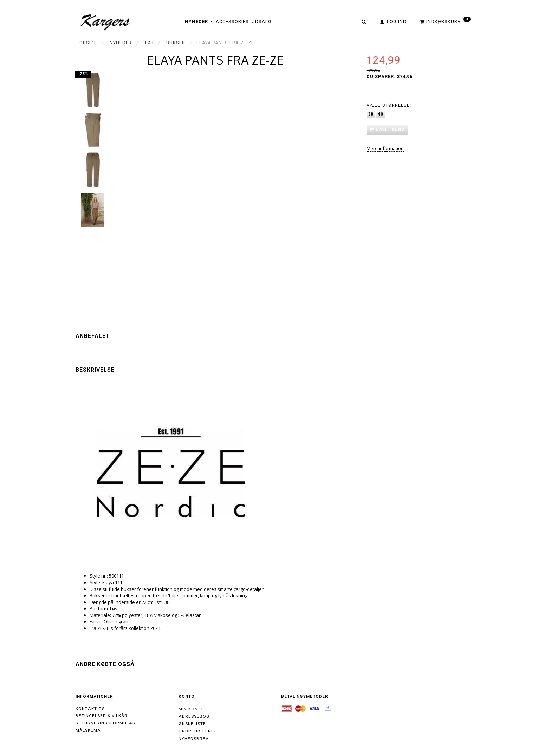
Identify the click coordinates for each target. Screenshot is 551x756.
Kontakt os (90, 709)
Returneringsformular (106, 723)
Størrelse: (389, 105)
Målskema (88, 730)
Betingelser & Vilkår (102, 716)
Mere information (385, 148)
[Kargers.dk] (105, 21)
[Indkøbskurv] (445, 21)
